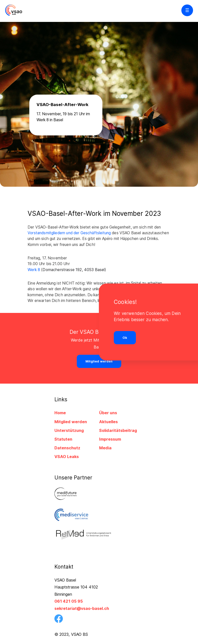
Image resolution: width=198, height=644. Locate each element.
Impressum (110, 439)
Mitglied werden (71, 422)
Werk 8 (34, 270)
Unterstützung (69, 430)
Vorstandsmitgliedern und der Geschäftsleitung (69, 233)
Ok (125, 338)
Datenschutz (67, 448)
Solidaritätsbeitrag (118, 430)
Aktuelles (108, 422)
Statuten (63, 439)
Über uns (108, 413)
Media (105, 448)
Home (60, 413)
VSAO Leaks (67, 457)
